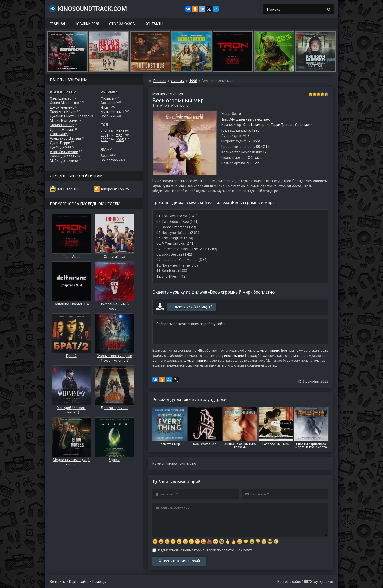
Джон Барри (60, 143)
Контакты (154, 24)
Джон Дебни (60, 147)
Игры (105, 107)
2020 (105, 131)
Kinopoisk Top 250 (116, 189)
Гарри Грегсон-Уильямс (290, 125)
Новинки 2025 (87, 24)
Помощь (99, 582)
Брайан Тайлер (62, 125)
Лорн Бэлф (59, 134)
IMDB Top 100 (68, 189)
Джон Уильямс (62, 107)
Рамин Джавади (63, 156)
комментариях (268, 351)
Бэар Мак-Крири (63, 112)
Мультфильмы (112, 112)
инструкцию (234, 356)
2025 (120, 140)
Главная (57, 24)
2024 (120, 135)
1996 (255, 130)
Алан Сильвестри (64, 152)
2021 (105, 135)
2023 (120, 131)
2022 (105, 140)
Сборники (108, 116)
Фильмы (107, 98)
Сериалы (108, 103)
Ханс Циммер (61, 98)
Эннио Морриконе (64, 103)
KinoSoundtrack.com (88, 9)
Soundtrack (110, 160)
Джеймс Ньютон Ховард (70, 116)
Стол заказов (122, 24)
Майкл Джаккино (64, 161)
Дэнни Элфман (62, 130)
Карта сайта (79, 582)
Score (105, 156)
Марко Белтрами (64, 121)
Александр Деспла (65, 138)
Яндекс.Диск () (192, 307)
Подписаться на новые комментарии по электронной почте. (203, 550)
